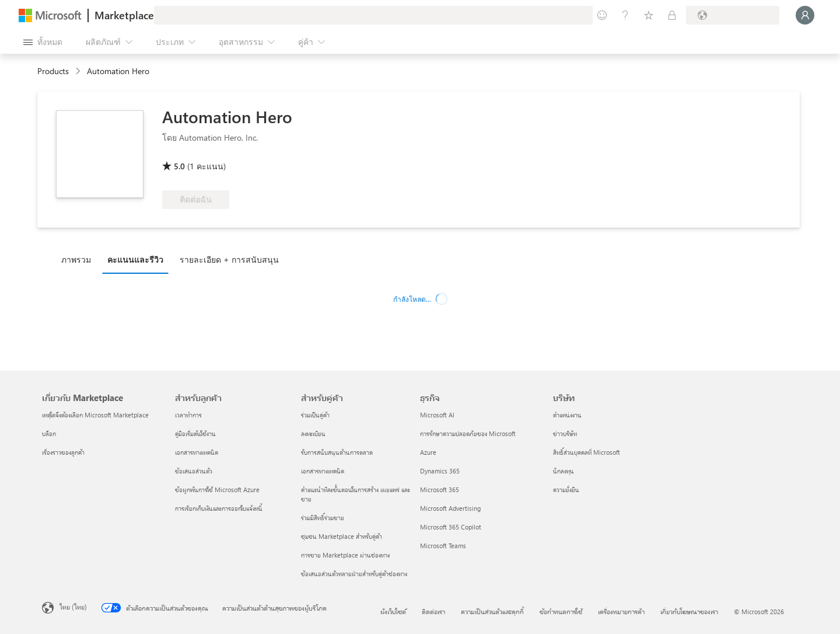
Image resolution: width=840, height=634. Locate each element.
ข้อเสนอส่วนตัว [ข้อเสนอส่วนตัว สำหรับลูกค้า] (194, 471)
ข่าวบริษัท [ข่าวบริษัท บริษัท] (565, 433)
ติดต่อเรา (433, 611)
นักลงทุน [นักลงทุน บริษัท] (563, 471)
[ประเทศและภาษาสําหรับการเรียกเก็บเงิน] (733, 15)
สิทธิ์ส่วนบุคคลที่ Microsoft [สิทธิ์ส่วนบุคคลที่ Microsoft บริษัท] (587, 452)
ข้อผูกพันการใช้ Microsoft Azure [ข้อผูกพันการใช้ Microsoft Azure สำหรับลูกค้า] (217, 490)
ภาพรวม (76, 259)
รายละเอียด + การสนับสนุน (229, 259)
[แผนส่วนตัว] (672, 15)
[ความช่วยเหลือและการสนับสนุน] (625, 15)
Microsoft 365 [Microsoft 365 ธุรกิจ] (440, 490)
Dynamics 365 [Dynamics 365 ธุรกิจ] (440, 471)
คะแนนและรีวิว (135, 259)
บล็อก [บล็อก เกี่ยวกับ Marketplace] (49, 433)
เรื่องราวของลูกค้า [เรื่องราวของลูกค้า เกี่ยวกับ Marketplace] (63, 452)
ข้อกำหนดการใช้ (561, 611)
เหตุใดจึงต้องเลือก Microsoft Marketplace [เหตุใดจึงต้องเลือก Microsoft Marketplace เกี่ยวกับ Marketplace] (95, 415)
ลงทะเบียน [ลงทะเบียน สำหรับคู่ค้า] (313, 433)
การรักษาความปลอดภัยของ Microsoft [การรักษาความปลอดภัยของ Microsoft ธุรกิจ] (468, 433)
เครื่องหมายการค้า (621, 611)
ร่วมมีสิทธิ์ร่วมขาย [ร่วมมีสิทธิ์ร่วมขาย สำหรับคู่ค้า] (323, 518)
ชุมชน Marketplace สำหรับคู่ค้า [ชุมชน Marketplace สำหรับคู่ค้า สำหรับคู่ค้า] (342, 536)
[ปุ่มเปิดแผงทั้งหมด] (43, 42)
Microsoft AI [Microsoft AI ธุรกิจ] (437, 415)
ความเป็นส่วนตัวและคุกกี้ (492, 611)
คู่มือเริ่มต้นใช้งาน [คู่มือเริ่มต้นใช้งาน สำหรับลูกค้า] (195, 433)
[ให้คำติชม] (602, 15)
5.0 (179, 166)
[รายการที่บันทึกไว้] (649, 15)
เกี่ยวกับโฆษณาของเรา (689, 611)
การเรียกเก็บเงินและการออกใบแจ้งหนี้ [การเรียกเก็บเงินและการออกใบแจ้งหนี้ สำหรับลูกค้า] (219, 508)
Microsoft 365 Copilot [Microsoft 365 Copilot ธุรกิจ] (451, 527)
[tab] (79, 259)
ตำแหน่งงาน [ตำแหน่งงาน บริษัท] (567, 415)
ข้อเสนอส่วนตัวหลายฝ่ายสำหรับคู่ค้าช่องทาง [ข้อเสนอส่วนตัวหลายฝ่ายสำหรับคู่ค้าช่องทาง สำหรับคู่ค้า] (354, 574)
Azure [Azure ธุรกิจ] (428, 452)
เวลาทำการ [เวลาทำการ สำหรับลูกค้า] (188, 415)
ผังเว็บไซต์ (393, 611)
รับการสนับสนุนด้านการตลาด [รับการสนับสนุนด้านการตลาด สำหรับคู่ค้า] (337, 452)
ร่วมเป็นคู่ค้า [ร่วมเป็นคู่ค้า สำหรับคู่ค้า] (315, 415)
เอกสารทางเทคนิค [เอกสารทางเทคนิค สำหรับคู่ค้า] (323, 471)
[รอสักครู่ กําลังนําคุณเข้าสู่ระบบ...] (805, 15)
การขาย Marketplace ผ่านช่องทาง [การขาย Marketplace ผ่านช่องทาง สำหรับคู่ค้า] (345, 555)
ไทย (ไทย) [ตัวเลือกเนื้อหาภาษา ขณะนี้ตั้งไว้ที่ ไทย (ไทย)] (73, 607)
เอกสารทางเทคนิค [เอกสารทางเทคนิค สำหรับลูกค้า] (197, 452)
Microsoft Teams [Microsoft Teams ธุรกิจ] (443, 546)
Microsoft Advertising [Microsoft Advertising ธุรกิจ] (450, 508)
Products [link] (53, 71)
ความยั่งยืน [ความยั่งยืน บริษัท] (566, 490)
